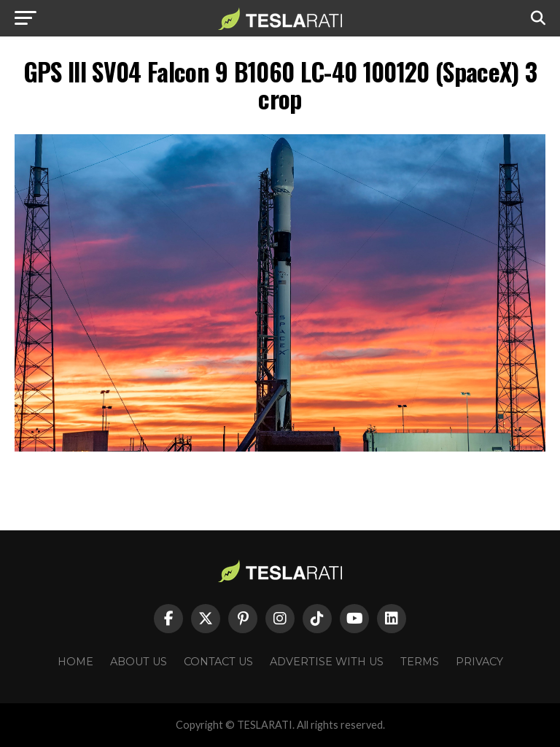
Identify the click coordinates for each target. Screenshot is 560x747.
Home (75, 662)
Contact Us (218, 662)
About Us (139, 662)
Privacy (479, 662)
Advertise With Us (327, 662)
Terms (420, 662)
